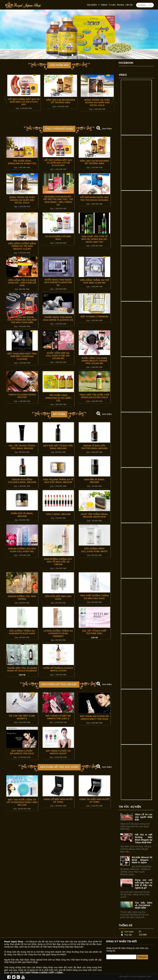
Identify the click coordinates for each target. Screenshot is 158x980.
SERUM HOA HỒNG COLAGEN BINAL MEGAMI (22, 481)
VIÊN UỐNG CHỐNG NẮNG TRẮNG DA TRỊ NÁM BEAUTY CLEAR (22, 246)
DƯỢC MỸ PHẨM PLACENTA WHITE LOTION (58, 669)
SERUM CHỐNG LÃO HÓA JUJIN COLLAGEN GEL (22, 550)
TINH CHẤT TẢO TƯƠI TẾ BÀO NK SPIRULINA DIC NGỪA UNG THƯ (94, 239)
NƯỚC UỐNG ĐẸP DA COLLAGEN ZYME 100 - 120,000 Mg (58, 356)
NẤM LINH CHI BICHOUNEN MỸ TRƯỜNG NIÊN (96, 101)
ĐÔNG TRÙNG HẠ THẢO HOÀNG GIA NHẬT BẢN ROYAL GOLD (22, 200)
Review (121, 5)
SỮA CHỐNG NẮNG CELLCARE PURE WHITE (94, 550)
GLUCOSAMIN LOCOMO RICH (58, 238)
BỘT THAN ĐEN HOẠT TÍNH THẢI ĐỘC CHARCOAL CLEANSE (22, 356)
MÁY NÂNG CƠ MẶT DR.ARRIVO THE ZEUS (22, 752)
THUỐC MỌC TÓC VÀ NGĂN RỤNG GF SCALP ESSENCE (22, 669)
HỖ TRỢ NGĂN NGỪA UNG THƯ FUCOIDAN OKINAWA (94, 199)
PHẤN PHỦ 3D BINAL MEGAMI (22, 515)
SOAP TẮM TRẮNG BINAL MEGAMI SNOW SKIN (94, 515)
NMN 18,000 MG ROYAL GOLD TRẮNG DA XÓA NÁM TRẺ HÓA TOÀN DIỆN (22, 320)
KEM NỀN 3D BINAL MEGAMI (94, 481)
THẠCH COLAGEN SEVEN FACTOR (22, 396)
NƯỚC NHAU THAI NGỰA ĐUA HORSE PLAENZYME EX (58, 282)
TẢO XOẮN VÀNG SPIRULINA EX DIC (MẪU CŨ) (58, 398)
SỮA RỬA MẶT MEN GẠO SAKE (58, 598)
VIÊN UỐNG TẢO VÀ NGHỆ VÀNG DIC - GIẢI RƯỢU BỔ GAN (22, 283)
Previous (6, 98)
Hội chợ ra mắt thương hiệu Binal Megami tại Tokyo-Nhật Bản (144, 838)
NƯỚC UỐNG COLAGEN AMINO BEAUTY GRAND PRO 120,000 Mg (94, 361)
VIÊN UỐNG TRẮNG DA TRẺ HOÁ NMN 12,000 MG (94, 281)
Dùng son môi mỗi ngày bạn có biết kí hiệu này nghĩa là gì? (144, 884)
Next (112, 98)
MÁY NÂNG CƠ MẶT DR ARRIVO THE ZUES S (58, 717)
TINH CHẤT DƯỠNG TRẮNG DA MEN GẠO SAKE (94, 597)
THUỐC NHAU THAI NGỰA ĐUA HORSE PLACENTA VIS (58, 318)
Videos (104, 5)
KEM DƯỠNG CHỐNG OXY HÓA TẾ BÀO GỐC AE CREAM (58, 562)
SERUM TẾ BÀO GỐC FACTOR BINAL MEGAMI (94, 447)
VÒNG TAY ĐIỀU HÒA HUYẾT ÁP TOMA (94, 801)
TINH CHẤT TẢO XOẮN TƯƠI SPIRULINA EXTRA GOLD (94, 396)
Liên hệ (129, 5)
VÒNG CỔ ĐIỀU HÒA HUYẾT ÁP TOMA (58, 801)
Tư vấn (112, 5)
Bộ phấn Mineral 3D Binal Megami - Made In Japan (142, 860)
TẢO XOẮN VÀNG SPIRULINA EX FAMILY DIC (23, 101)
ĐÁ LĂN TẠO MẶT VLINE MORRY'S (22, 717)
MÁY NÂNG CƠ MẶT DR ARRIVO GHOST (58, 752)
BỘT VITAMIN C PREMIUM (94, 317)
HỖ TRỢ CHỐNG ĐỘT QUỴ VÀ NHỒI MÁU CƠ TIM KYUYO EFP (59, 102)
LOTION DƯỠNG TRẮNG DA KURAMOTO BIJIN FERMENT (58, 634)
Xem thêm (107, 129)
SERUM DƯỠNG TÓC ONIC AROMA (22, 598)
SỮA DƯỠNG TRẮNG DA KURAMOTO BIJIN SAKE (22, 632)
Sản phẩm (93, 5)
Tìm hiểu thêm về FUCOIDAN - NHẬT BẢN (144, 905)
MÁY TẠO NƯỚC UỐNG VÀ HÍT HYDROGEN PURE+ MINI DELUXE (22, 802)
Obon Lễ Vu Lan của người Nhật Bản (144, 817)
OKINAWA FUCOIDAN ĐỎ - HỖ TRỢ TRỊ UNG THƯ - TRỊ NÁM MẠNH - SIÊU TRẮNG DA (58, 201)
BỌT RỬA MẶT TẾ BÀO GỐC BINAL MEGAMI (58, 447)
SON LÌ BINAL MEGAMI (58, 514)
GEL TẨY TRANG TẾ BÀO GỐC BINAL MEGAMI (22, 447)
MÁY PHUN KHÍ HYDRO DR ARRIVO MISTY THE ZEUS (94, 718)
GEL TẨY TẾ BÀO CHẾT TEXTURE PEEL (94, 632)
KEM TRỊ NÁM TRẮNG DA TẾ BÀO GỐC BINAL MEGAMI (58, 481)
